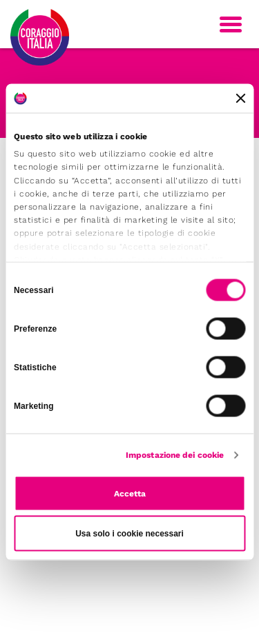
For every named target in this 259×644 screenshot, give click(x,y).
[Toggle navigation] (231, 24)
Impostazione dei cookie (175, 455)
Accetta (130, 494)
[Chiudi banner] (240, 99)
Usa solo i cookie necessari (129, 534)
